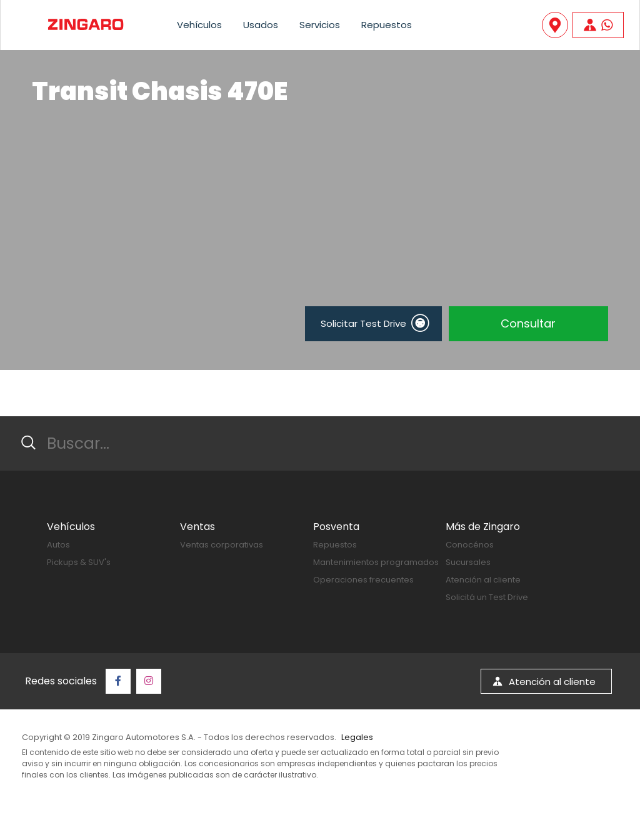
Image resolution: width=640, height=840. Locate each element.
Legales (357, 737)
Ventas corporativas (222, 545)
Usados (261, 25)
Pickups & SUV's (79, 562)
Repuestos (387, 25)
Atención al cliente (483, 580)
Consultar (528, 323)
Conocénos (470, 545)
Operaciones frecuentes (363, 580)
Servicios (320, 25)
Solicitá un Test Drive (487, 597)
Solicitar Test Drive (374, 323)
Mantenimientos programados (376, 562)
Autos (58, 545)
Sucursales (468, 562)
